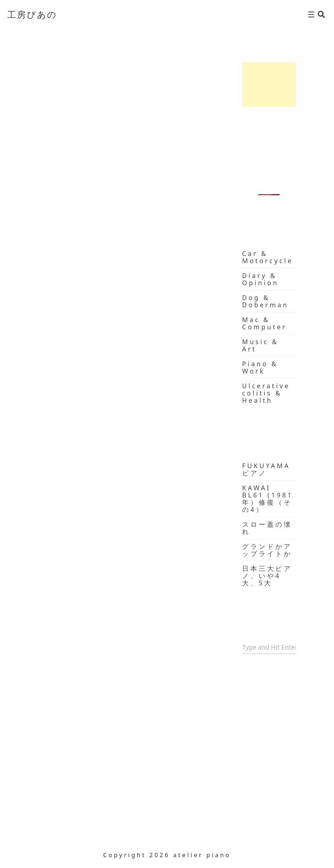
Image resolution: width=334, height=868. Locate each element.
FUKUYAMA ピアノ (266, 469)
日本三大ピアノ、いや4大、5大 (267, 576)
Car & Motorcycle (268, 257)
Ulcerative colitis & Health (266, 393)
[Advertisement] (269, 84)
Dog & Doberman (265, 301)
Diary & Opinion (260, 279)
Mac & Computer (264, 323)
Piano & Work (260, 367)
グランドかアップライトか (267, 550)
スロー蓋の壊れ (267, 528)
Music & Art (260, 345)
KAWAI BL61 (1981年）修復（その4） (268, 499)
